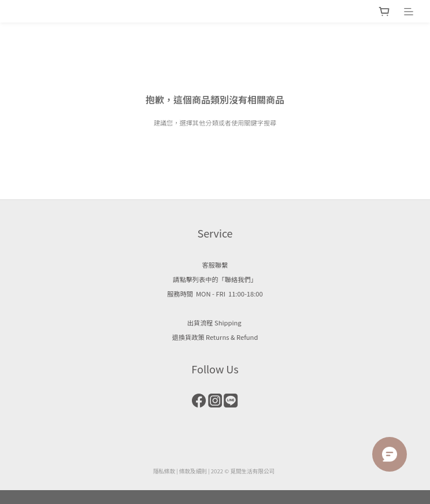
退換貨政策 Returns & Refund (215, 337)
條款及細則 (193, 471)
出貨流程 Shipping (215, 323)
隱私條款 (164, 471)
